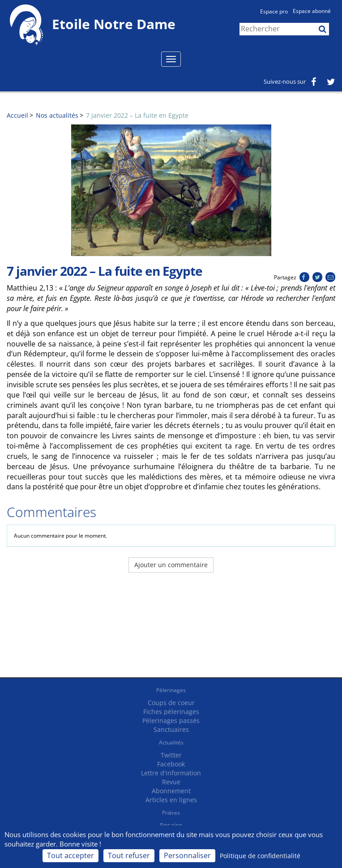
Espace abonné (312, 11)
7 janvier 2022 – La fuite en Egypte (137, 115)
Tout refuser (129, 855)
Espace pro (274, 11)
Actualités (171, 742)
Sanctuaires (171, 729)
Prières (171, 813)
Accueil (17, 115)
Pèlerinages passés (171, 720)
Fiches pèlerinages (171, 712)
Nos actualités (57, 115)
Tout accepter (71, 855)
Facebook (171, 764)
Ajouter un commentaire (171, 565)
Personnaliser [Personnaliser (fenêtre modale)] (187, 855)
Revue (171, 782)
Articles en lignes (171, 800)
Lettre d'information (171, 773)
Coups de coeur (171, 703)
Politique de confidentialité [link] (260, 856)
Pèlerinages (171, 690)
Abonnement (171, 791)
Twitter (171, 755)
